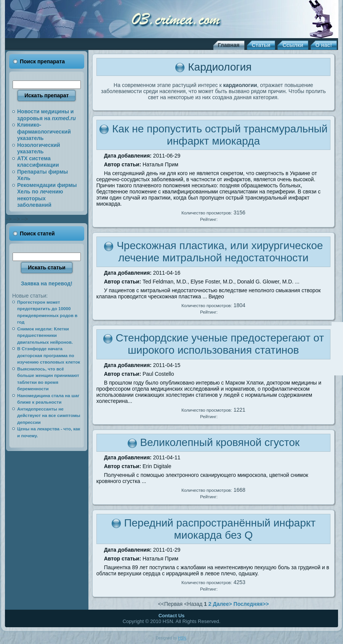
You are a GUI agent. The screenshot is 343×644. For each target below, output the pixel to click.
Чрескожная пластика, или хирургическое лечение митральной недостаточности (220, 252)
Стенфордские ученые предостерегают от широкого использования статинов (220, 344)
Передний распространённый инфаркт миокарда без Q (220, 529)
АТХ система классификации (38, 162)
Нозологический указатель (39, 148)
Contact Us (172, 616)
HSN (182, 638)
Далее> (222, 604)
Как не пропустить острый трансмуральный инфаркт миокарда (220, 135)
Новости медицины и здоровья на (46, 115)
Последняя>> (251, 604)
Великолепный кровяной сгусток (220, 442)
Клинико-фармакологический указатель (44, 131)
